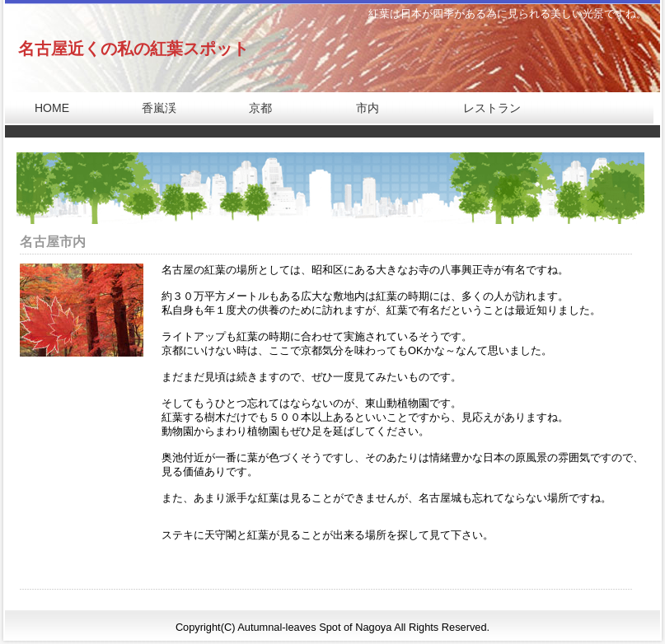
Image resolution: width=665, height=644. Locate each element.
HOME (40, 108)
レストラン (480, 108)
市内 (356, 108)
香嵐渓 (148, 108)
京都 (249, 108)
